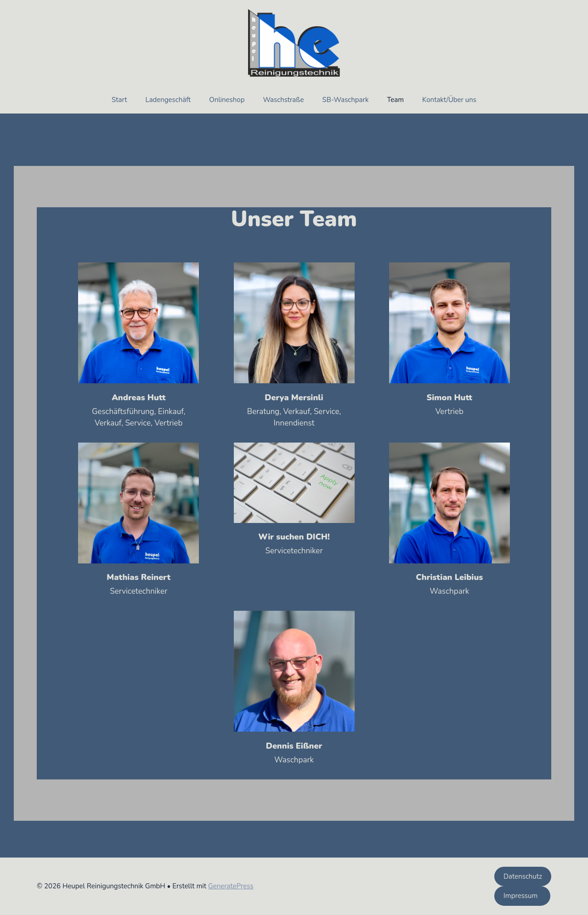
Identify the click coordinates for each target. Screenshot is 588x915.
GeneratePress (231, 886)
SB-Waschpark (346, 100)
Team (395, 100)
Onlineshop (227, 100)
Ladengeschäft (168, 100)
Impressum (522, 896)
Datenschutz (523, 876)
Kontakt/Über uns (449, 100)
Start (119, 100)
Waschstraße (283, 100)
